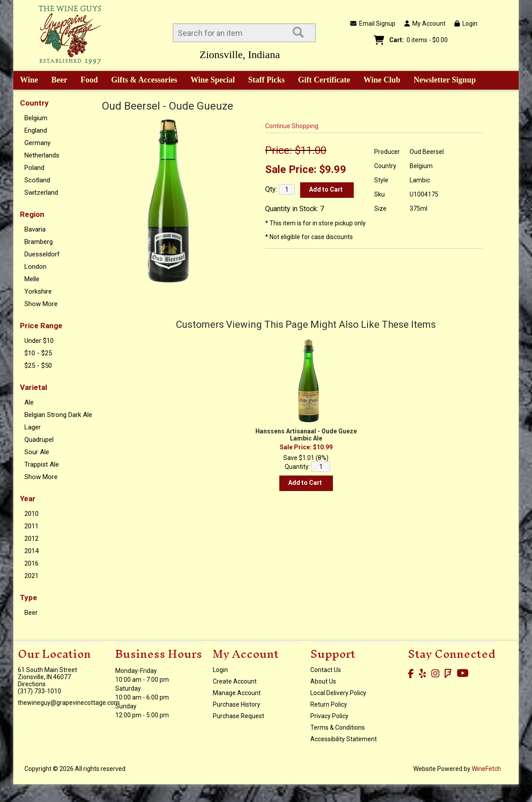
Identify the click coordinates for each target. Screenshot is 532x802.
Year (28, 499)
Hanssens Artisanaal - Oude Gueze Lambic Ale (306, 435)
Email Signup (373, 24)
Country (34, 103)
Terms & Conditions (338, 727)
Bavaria (35, 229)
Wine (26, 81)
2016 (31, 563)
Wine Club (379, 81)
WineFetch (486, 769)
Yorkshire (38, 291)
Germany (37, 143)
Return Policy (329, 704)
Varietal (33, 387)
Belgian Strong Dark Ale (58, 415)
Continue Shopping (292, 126)
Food (86, 81)
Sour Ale (37, 452)
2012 (31, 539)
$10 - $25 (38, 353)
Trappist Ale (42, 464)
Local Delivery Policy (338, 693)
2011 (31, 526)
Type (29, 598)
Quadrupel (39, 440)
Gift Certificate (324, 80)
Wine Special (213, 80)
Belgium (36, 118)
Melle (32, 279)
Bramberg (39, 242)
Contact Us (326, 670)
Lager (33, 427)
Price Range (41, 326)
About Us (323, 681)
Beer (56, 81)
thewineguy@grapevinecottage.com (69, 703)
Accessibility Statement (344, 739)
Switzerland (41, 193)
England (36, 130)
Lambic (420, 180)
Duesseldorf (42, 254)
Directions (32, 684)
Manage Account (237, 693)
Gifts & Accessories (141, 81)
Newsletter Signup (445, 80)
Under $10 (39, 341)
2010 (31, 514)
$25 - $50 (38, 366)
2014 (31, 551)
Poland (34, 168)
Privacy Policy (329, 716)
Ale (29, 402)
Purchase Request (239, 716)
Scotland (37, 180)
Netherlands (42, 155)
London (35, 267)
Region (32, 214)
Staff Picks (267, 80)
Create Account (235, 681)
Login (466, 24)
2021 (31, 576)
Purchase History (237, 704)
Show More (41, 304)
